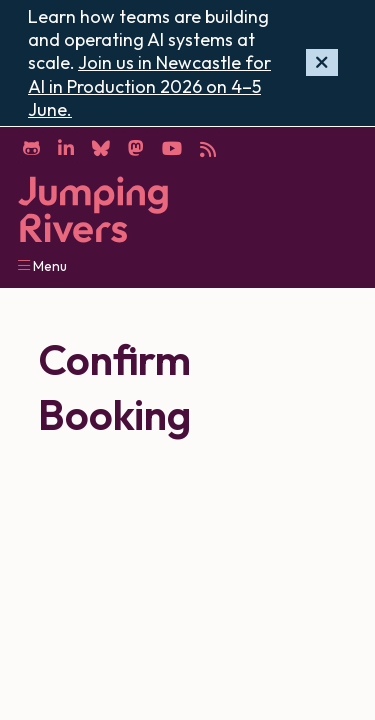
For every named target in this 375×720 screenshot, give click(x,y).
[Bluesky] (100, 147)
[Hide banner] (322, 62)
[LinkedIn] (65, 147)
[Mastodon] (135, 147)
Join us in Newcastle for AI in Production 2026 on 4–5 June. (149, 86)
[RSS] (207, 147)
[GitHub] (31, 147)
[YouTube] (171, 147)
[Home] (93, 209)
